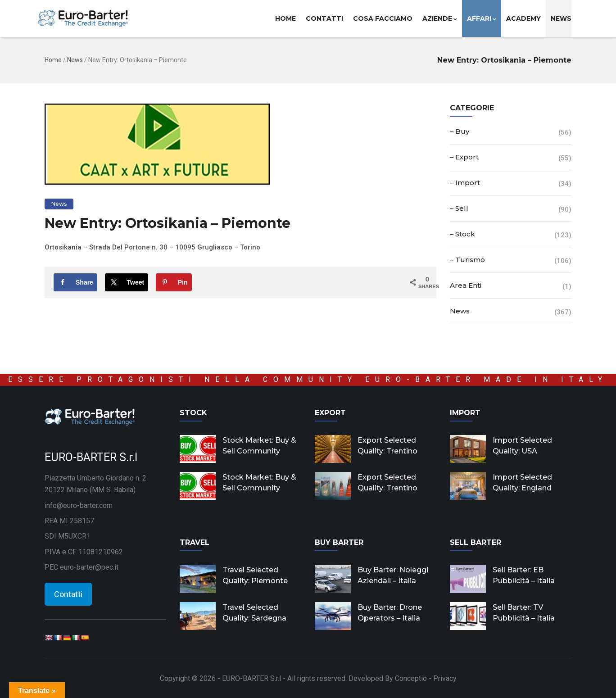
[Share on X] (127, 282)
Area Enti (466, 285)
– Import (465, 183)
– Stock (462, 234)
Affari (482, 18)
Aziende (440, 18)
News (561, 18)
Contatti (324, 18)
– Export (464, 157)
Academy (523, 18)
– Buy (460, 131)
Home (285, 18)
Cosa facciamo (383, 18)
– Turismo (467, 260)
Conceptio (411, 678)
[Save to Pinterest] (174, 282)
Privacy (445, 678)
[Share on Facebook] (75, 282)
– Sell (459, 208)
